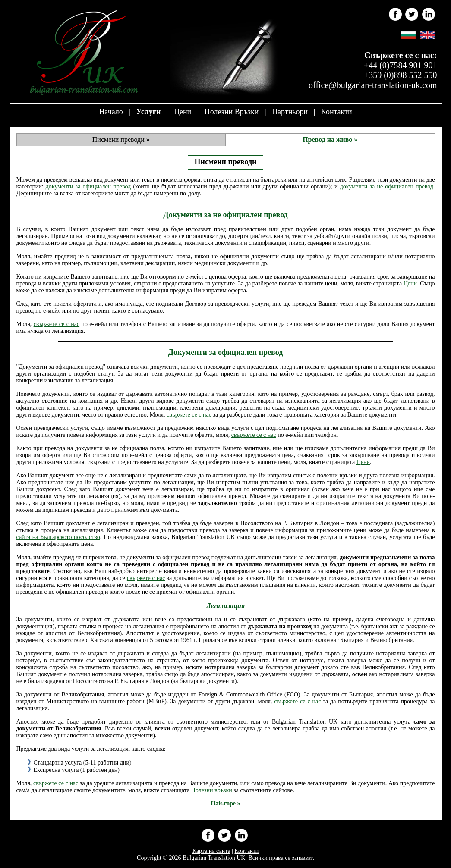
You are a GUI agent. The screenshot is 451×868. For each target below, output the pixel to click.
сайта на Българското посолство (58, 537)
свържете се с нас (57, 324)
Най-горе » (225, 804)
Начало (111, 112)
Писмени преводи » (121, 139)
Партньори (290, 112)
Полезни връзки (232, 112)
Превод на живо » (330, 139)
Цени (183, 112)
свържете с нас (146, 578)
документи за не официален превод (387, 186)
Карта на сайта (211, 851)
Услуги (148, 112)
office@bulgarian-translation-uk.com (373, 85)
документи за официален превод (88, 186)
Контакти (337, 112)
